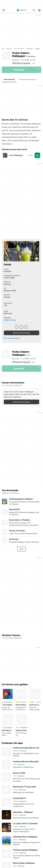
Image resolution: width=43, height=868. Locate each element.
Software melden (12, 338)
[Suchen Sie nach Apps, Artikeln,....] (34, 10)
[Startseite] (3, 49)
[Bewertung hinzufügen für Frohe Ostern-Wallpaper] (24, 60)
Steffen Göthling (10, 320)
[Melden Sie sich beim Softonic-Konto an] (39, 10)
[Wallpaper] (30, 49)
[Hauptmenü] (4, 10)
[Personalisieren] (19, 49)
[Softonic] (22, 10)
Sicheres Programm (21, 63)
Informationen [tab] (9, 79)
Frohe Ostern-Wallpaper (24, 55)
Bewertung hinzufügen (22, 333)
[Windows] (9, 49)
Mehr (22, 549)
